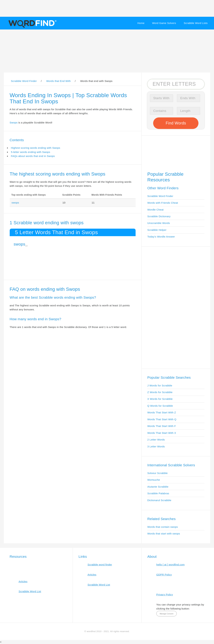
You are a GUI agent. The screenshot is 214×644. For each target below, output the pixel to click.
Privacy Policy (165, 595)
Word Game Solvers (164, 23)
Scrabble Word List (30, 591)
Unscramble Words (159, 223)
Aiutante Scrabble (158, 487)
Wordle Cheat (155, 210)
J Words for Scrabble (160, 385)
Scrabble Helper (157, 230)
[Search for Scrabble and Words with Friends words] (176, 84)
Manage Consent (167, 614)
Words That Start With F (162, 426)
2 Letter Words (156, 440)
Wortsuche (154, 480)
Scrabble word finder (100, 565)
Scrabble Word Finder (160, 196)
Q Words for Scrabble (160, 406)
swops (15, 203)
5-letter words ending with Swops (31, 152)
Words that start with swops (164, 534)
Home (141, 23)
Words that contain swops (163, 527)
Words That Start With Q (162, 419)
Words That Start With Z (162, 412)
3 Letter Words (156, 446)
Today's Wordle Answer (161, 237)
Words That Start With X (162, 433)
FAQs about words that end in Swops (33, 156)
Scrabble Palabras (158, 493)
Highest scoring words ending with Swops (36, 148)
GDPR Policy (164, 575)
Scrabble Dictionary (159, 216)
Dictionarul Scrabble (159, 500)
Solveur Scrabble (157, 473)
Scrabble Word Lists (196, 23)
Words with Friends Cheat (163, 203)
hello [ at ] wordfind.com (171, 565)
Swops (14, 123)
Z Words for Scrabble (160, 392)
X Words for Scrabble (160, 399)
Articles (23, 581)
